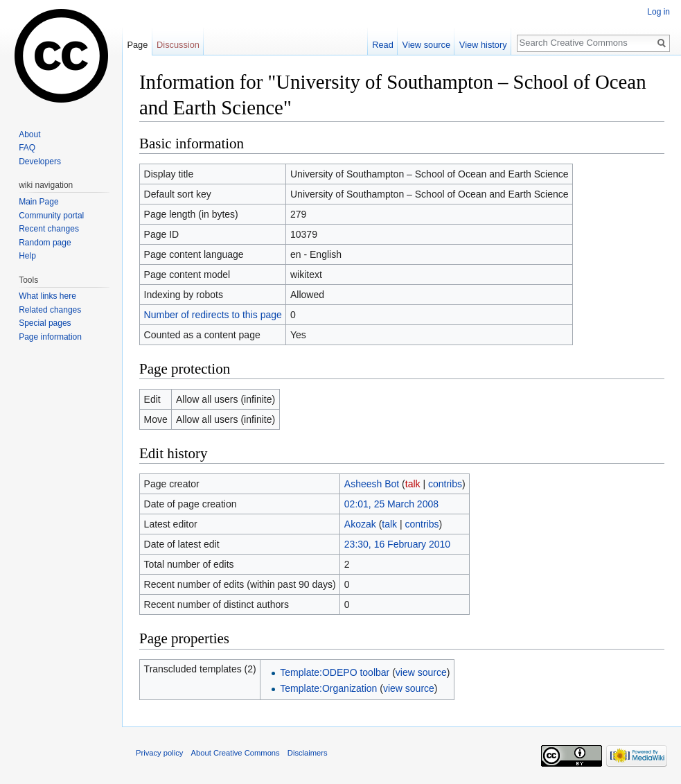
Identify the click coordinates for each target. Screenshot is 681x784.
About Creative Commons (236, 753)
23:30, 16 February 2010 (397, 544)
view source (421, 672)
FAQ (27, 148)
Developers (40, 162)
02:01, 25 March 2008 (391, 504)
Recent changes (49, 229)
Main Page (38, 202)
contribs (445, 484)
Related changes (50, 310)
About (29, 134)
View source (426, 45)
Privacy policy (159, 753)
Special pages (45, 323)
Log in (658, 12)
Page (137, 45)
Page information (50, 337)
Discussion (178, 45)
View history (483, 45)
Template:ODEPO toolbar (335, 672)
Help (27, 256)
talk (413, 484)
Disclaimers (308, 753)
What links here (47, 296)
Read (383, 45)
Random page (45, 243)
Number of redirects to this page (213, 315)
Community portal (51, 216)
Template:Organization (328, 688)
